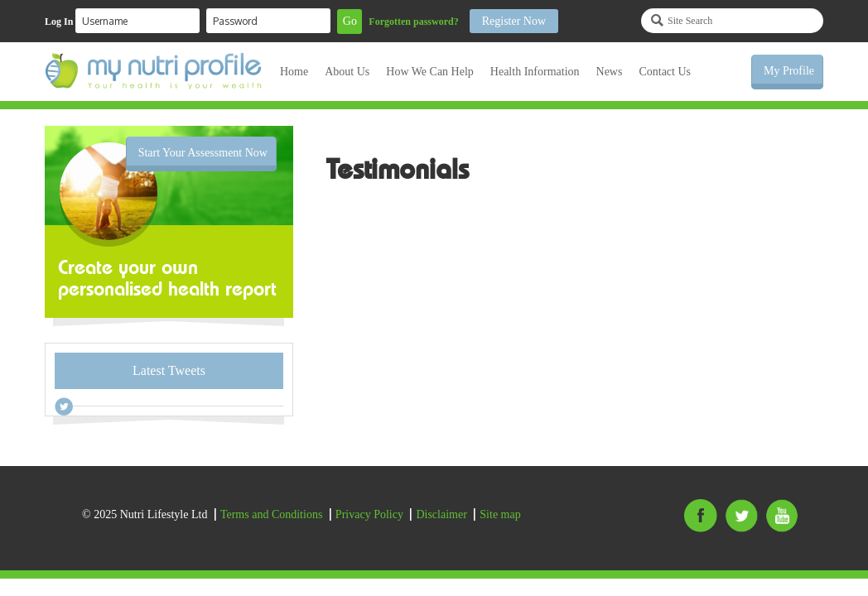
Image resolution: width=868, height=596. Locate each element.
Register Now (514, 21)
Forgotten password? (413, 22)
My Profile (789, 71)
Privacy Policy (369, 514)
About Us (347, 72)
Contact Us (665, 72)
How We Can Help (430, 72)
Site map (500, 514)
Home (294, 72)
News (610, 72)
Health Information (535, 72)
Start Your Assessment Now (203, 153)
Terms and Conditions (271, 514)
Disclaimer (441, 514)
